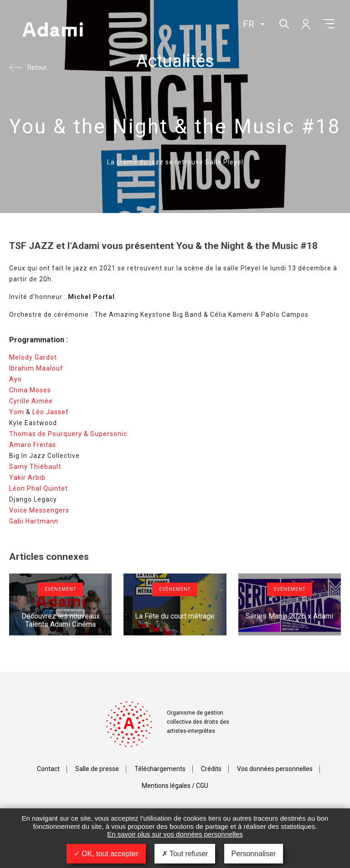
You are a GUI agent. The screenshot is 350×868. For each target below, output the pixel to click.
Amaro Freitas (33, 445)
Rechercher (283, 23)
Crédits (211, 769)
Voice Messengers (39, 510)
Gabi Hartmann (34, 521)
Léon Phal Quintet (39, 488)
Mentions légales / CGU (175, 786)
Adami (52, 30)
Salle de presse (97, 769)
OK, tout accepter (106, 854)
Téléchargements (160, 769)
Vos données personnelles (275, 769)
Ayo (15, 379)
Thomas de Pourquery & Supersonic (68, 434)
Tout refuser (185, 854)
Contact (48, 769)
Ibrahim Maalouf (36, 368)
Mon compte (305, 24)
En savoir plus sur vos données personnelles (175, 834)
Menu (329, 24)
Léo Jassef (51, 412)
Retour (37, 67)
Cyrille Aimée (31, 401)
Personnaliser (254, 854)
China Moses (30, 390)
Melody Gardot (33, 357)
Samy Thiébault (35, 467)
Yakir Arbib (27, 477)
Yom (17, 412)
